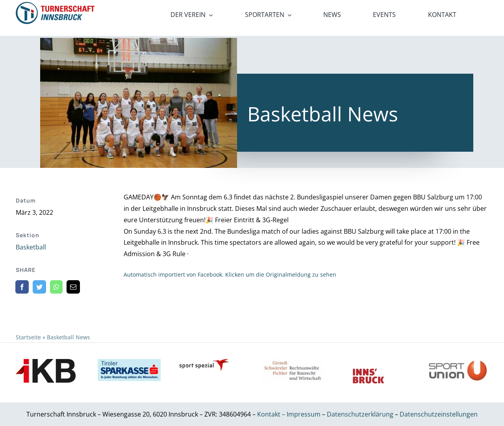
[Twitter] (39, 287)
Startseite (28, 337)
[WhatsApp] (56, 287)
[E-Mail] (73, 287)
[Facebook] (22, 287)
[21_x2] (55, 5)
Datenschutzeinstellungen (439, 414)
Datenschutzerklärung (361, 414)
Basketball (31, 247)
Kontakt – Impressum (289, 414)
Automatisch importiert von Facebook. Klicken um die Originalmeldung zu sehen (230, 274)
